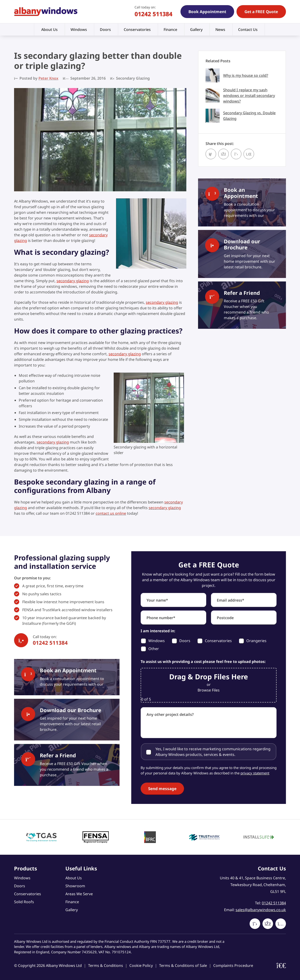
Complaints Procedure (233, 965)
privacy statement (255, 773)
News (220, 30)
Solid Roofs (24, 902)
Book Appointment (207, 12)
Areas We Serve (79, 894)
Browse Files (209, 690)
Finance (170, 30)
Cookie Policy (141, 965)
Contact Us (248, 30)
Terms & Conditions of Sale (183, 965)
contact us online (111, 513)
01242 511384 (153, 14)
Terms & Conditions (106, 965)
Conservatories (137, 30)
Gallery (196, 30)
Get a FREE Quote (261, 12)
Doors (105, 30)
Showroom (75, 886)
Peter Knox (48, 78)
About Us (49, 30)
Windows (79, 30)
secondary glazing (73, 281)
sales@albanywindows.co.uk (261, 910)
